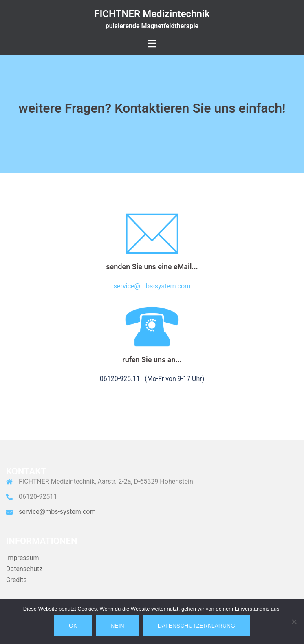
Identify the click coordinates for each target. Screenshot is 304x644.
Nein (117, 626)
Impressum (23, 558)
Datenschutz (24, 569)
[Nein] (294, 622)
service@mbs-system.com (152, 286)
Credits (17, 580)
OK (73, 626)
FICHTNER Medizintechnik (152, 14)
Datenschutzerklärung (196, 626)
